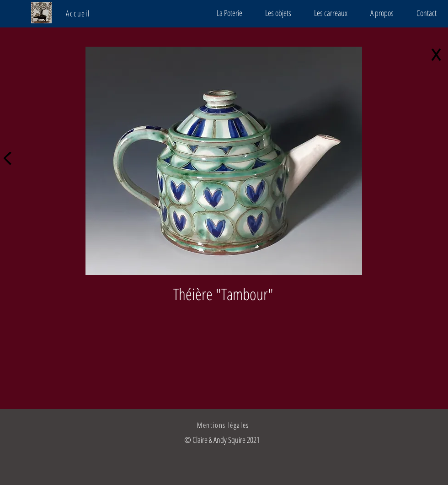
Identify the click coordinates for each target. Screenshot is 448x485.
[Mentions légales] (224, 425)
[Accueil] (79, 13)
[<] (10, 155)
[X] (438, 56)
